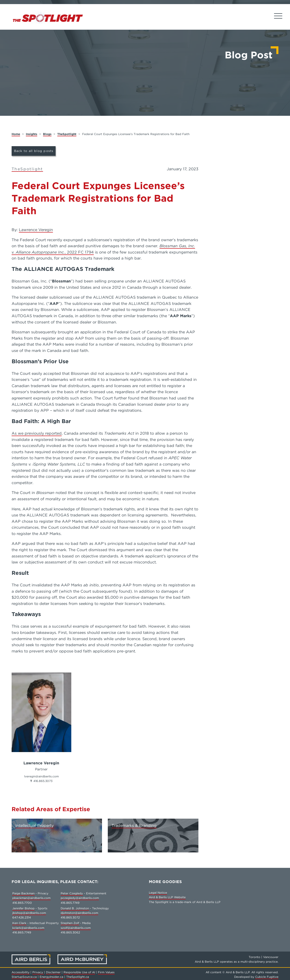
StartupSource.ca (24, 977)
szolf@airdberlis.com (76, 928)
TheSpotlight (67, 134)
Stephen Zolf (70, 923)
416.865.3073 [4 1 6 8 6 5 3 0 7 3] (43, 781)
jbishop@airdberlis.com (29, 913)
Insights (32, 134)
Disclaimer (53, 972)
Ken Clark (19, 923)
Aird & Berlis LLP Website (167, 897)
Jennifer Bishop (23, 908)
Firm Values (106, 972)
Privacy (38, 972)
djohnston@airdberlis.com (79, 913)
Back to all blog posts (34, 151)
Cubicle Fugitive (267, 977)
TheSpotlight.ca (78, 977)
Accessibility (21, 972)
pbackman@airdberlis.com (31, 898)
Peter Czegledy (72, 893)
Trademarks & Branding (134, 826)
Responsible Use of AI (79, 972)
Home (16, 134)
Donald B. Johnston (75, 908)
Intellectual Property (35, 826)
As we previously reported (37, 433)
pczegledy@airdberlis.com (80, 898)
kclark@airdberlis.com (28, 928)
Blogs (47, 134)
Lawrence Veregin (36, 230)
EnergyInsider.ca (51, 977)
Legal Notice (158, 893)
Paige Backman (23, 893)
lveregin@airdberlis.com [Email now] (41, 776)
